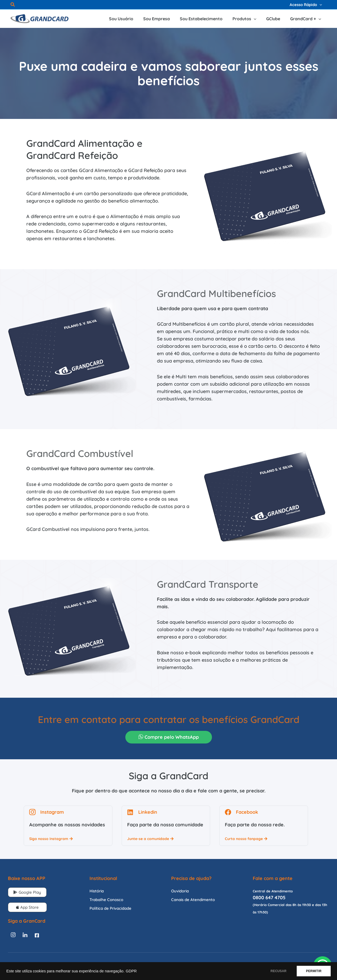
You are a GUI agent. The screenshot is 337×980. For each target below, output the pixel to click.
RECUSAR (279, 971)
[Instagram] (13, 935)
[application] (320, 5)
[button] (13, 5)
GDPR (131, 971)
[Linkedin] (25, 935)
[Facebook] (37, 935)
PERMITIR (314, 971)
